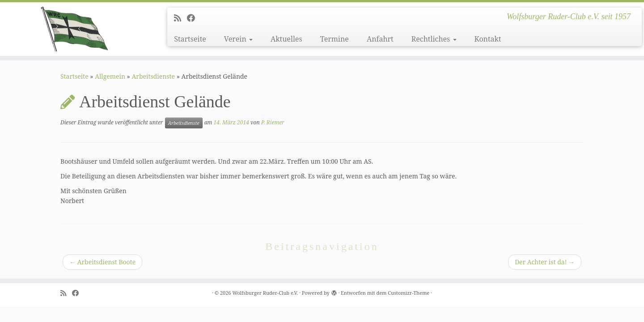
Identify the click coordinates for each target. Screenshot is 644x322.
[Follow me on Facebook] (194, 18)
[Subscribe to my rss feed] (180, 18)
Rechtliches (434, 39)
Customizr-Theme (409, 293)
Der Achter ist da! (545, 262)
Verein (238, 39)
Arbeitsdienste (153, 76)
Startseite (190, 39)
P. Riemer (273, 122)
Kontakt (488, 39)
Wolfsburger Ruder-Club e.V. (265, 293)
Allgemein (110, 76)
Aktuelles (286, 39)
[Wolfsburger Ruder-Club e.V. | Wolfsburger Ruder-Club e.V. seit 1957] (74, 29)
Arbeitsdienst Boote (102, 262)
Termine (335, 39)
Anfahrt (380, 39)
